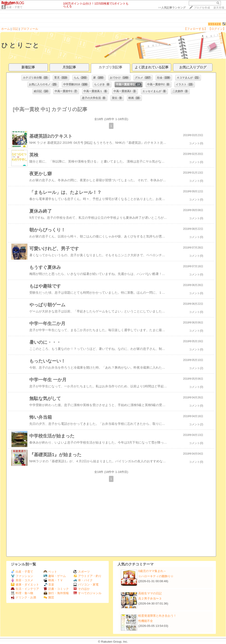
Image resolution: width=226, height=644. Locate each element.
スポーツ (82, 572)
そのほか (82, 589)
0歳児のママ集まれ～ (152, 571)
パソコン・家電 (86, 585)
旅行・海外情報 (56, 593)
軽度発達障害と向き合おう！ (157, 616)
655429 (215, 24)
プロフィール (29, 29)
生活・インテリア (25, 589)
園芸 (49, 597)
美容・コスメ (22, 580)
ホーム (6, 29)
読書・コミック (56, 589)
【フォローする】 (196, 29)
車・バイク (83, 580)
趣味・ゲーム (55, 576)
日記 (15, 29)
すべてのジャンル (87, 593)
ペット (50, 572)
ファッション (22, 576)
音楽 (49, 585)
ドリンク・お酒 (23, 597)
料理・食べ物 (22, 593)
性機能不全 (146, 621)
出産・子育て (14, 7)
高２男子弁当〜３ (150, 599)
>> (172, 8)
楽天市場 (219, 8)
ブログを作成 (202, 8)
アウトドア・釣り (87, 576)
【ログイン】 (217, 29)
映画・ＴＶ (53, 580)
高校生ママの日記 (150, 593)
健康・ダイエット (25, 585)
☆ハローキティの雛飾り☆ (156, 576)
